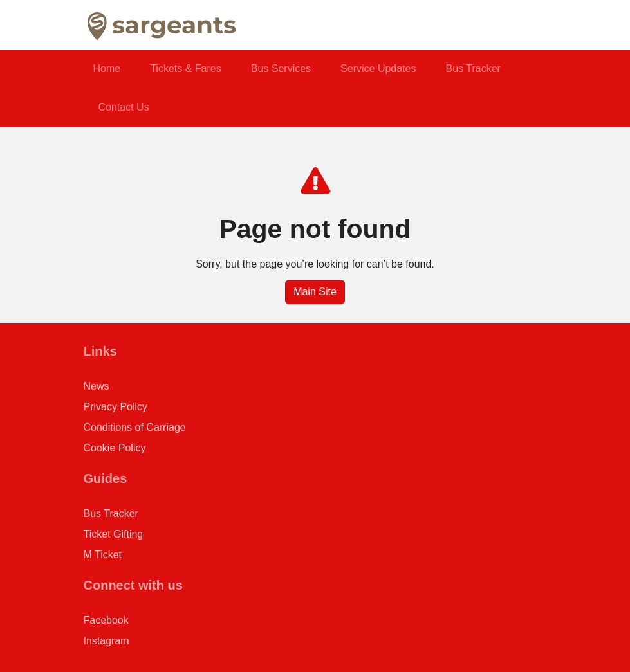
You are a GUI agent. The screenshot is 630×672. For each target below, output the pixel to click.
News (97, 386)
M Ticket (103, 555)
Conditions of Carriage (135, 427)
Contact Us (124, 107)
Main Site (315, 292)
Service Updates (378, 68)
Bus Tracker (473, 68)
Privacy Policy (116, 407)
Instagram (107, 641)
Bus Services (281, 68)
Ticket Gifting (114, 534)
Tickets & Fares (186, 68)
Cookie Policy (115, 448)
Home (107, 68)
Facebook (106, 620)
